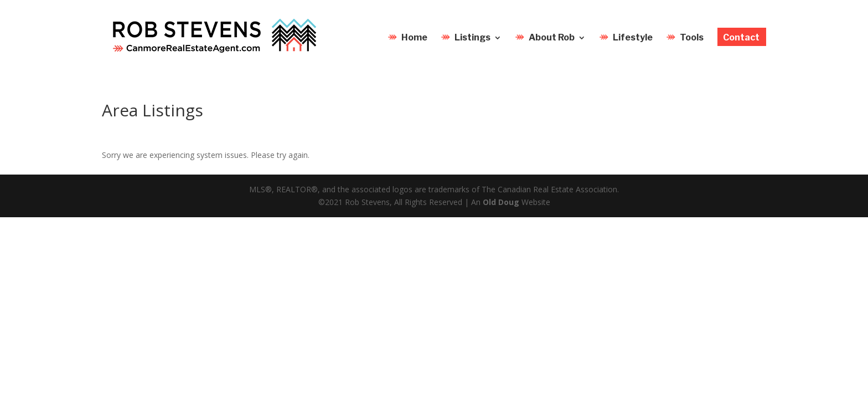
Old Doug (501, 202)
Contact (741, 38)
